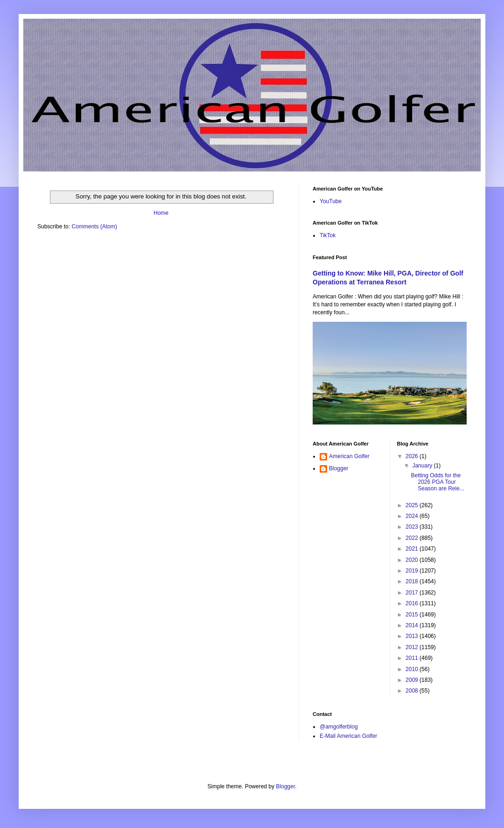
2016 (413, 603)
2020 (413, 560)
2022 (413, 538)
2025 (413, 505)
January (423, 466)
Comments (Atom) (94, 226)
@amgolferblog (339, 727)
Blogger (339, 468)
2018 (413, 581)
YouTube (331, 201)
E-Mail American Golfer (348, 736)
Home (161, 213)
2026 (413, 456)
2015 (413, 615)
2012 (413, 647)
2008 (413, 691)
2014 (413, 625)
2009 (413, 680)
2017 (413, 593)
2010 (413, 669)
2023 (413, 527)
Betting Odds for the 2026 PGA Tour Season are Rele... (437, 482)
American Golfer (349, 456)
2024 (413, 516)
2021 (413, 549)
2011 (413, 658)
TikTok (328, 235)
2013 (413, 636)
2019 (413, 571)
